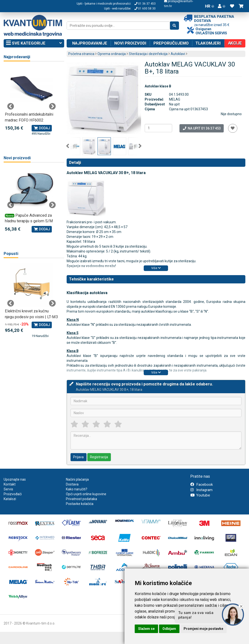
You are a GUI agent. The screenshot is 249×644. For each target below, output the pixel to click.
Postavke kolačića (80, 504)
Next (140, 146)
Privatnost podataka (81, 499)
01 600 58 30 (145, 9)
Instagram (201, 490)
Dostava (72, 484)
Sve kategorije (34, 43)
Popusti (11, 254)
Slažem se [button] (146, 629)
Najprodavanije (90, 43)
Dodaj (42, 128)
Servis (8, 489)
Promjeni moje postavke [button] (203, 629)
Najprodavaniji (17, 57)
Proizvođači (13, 494)
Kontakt (10, 484)
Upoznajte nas (15, 479)
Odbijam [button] (169, 629)
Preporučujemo (171, 43)
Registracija (99, 457)
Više (156, 268)
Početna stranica (81, 54)
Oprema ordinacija (112, 54)
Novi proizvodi (130, 43)
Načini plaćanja (77, 479)
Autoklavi (178, 54)
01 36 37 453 (145, 4)
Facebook (202, 485)
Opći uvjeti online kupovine (86, 494)
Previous (68, 146)
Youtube (200, 495)
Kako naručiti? (77, 489)
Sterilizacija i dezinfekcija (148, 54)
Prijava (78, 457)
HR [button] (209, 6)
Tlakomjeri (208, 43)
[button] (222, 6)
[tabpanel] (31, 101)
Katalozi (10, 499)
